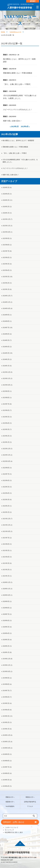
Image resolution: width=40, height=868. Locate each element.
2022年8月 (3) (7, 468)
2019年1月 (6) (7, 729)
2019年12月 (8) (7, 659)
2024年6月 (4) (7, 334)
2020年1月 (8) (7, 652)
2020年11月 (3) (7, 589)
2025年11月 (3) (7, 226)
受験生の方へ (10, 797)
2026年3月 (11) (7, 200)
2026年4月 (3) (7, 194)
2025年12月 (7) (7, 219)
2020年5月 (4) (7, 627)
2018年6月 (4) (7, 773)
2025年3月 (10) (7, 277)
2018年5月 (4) (7, 780)
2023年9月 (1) (7, 391)
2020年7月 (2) (7, 614)
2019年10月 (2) (7, 671)
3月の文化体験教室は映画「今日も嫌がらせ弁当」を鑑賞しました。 (20, 97)
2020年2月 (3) (7, 646)
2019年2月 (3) (7, 722)
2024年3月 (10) (7, 353)
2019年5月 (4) (7, 703)
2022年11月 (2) (7, 455)
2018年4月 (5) (7, 786)
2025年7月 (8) (7, 251)
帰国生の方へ (30, 797)
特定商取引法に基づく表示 (14, 832)
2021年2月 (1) (7, 570)
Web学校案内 (10, 806)
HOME (3, 32)
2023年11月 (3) (7, 379)
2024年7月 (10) (7, 328)
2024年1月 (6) (7, 366)
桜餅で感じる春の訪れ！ (12, 121)
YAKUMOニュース (15, 32)
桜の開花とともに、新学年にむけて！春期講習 (19, 60)
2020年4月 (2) (7, 633)
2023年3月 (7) (7, 429)
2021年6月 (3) (7, 544)
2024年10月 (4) (7, 308)
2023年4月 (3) (7, 423)
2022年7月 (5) (7, 474)
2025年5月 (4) (7, 264)
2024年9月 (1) (7, 315)
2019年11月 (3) (7, 665)
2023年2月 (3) (7, 436)
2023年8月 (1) (7, 398)
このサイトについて (12, 827)
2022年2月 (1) (7, 506)
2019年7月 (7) (7, 691)
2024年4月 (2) (7, 347)
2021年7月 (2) (7, 538)
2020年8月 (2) (7, 608)
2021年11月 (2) (7, 525)
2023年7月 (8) (7, 404)
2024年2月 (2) (7, 359)
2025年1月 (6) (7, 289)
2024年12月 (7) (7, 296)
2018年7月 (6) (7, 767)
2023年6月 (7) (7, 410)
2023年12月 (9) (7, 372)
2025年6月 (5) (7, 258)
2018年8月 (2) (7, 761)
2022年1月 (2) (7, 512)
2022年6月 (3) (7, 480)
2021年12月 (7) (7, 519)
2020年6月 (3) (7, 621)
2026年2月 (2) (7, 207)
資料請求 (33, 1)
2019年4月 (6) (7, 710)
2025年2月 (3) (7, 283)
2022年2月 (15, 126)
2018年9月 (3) (7, 754)
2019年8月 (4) (7, 684)
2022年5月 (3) (7, 487)
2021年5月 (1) (7, 551)
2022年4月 (25, 126)
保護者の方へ (10, 802)
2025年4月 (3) (7, 270)
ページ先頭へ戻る (20, 845)
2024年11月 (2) (7, 302)
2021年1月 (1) (7, 576)
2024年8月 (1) (7, 321)
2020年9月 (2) (7, 601)
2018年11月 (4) (7, 742)
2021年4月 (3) (7, 557)
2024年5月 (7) (7, 340)
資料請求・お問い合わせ (14, 822)
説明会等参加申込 (30, 802)
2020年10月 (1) (7, 595)
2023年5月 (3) (7, 417)
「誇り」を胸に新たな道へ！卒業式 (17, 84)
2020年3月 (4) (7, 640)
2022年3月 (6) (7, 500)
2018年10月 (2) (7, 748)
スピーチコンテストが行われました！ (18, 110)
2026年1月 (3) (7, 213)
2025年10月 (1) (7, 232)
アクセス (30, 806)
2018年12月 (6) (7, 735)
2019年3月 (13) (7, 716)
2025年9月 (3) (7, 238)
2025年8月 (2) (7, 245)
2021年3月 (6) (7, 563)
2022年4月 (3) (7, 493)
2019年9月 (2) (7, 678)
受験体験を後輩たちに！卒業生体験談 (18, 73)
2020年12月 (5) (7, 582)
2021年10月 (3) (7, 531)
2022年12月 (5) (7, 449)
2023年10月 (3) (7, 385)
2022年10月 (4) (7, 461)
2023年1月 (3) (7, 442)
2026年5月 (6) (7, 188)
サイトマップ (9, 830)
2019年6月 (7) (7, 697)
